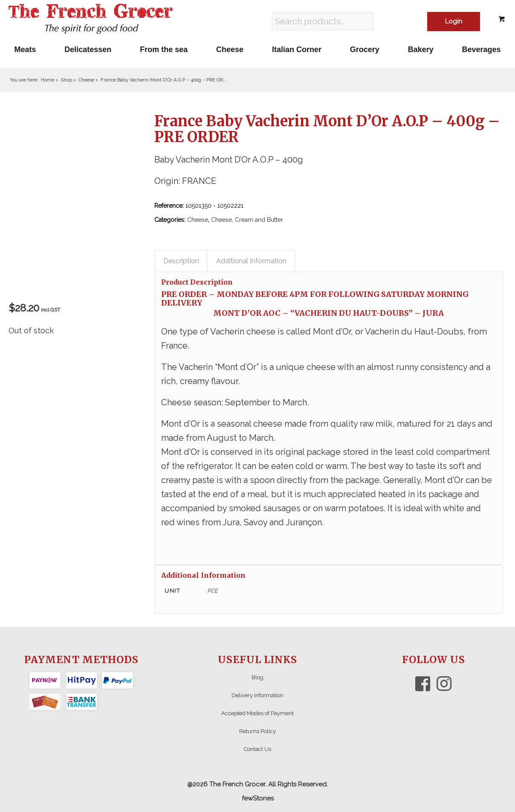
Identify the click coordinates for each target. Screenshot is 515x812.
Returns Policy (257, 731)
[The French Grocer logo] (91, 19)
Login (454, 21)
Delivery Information (257, 695)
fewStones (258, 798)
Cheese (198, 220)
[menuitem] (25, 49)
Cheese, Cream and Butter (247, 220)
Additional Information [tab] (251, 261)
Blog (257, 677)
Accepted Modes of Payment (257, 713)
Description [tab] (181, 261)
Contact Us (257, 749)
